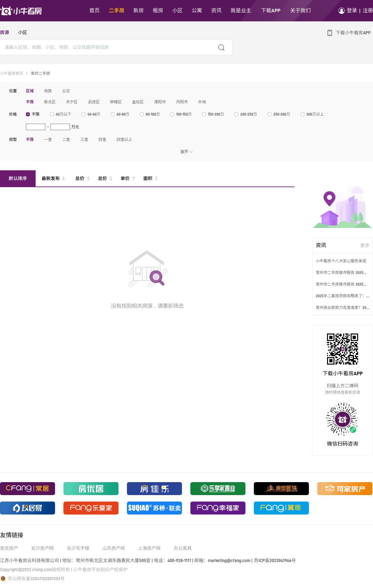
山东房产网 (114, 548)
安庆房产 (9, 548)
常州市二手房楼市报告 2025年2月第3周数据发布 (343, 284)
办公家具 (183, 548)
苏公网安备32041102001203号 (36, 579)
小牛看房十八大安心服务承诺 (341, 261)
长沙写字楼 (78, 548)
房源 (5, 32)
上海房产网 (149, 548)
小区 (23, 32)
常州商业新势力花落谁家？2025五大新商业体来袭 (343, 308)
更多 (365, 245)
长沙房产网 (42, 548)
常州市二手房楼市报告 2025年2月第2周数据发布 (343, 273)
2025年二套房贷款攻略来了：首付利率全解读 (343, 296)
